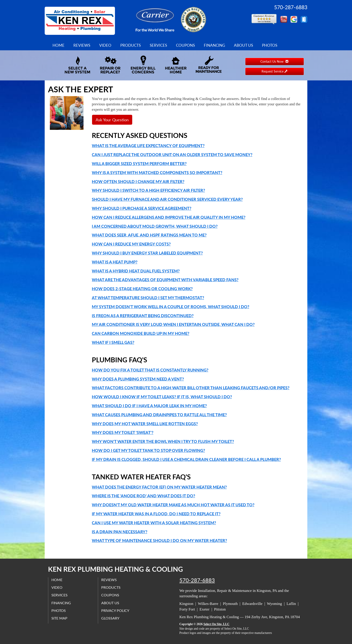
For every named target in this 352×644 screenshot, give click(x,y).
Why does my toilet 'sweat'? (123, 432)
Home (58, 45)
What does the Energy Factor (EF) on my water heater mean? (159, 487)
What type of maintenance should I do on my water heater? (159, 540)
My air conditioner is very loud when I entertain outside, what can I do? (173, 324)
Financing (214, 45)
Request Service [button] (275, 71)
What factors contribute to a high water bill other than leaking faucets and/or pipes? (191, 388)
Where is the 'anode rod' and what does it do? (143, 496)
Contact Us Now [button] (274, 61)
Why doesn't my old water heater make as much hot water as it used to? (173, 505)
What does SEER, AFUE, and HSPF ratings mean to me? (149, 235)
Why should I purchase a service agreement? (142, 208)
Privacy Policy (115, 610)
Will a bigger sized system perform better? (139, 164)
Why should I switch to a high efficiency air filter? (148, 190)
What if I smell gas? (113, 342)
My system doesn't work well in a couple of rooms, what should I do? (170, 307)
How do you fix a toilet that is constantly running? (150, 370)
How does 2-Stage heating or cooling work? (142, 289)
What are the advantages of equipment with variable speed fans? (165, 280)
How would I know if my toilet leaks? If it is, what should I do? (162, 397)
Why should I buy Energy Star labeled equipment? (147, 253)
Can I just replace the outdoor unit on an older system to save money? (172, 155)
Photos (270, 45)
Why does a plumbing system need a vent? (138, 379)
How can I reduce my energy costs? (131, 244)
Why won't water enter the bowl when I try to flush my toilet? (163, 441)
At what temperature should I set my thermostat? (148, 298)
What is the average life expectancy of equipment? (148, 146)
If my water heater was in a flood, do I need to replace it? (156, 514)
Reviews (82, 45)
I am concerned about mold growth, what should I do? (155, 226)
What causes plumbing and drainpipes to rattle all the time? (159, 415)
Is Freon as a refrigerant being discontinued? (143, 316)
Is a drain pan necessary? (120, 532)
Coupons (185, 45)
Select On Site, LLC (216, 624)
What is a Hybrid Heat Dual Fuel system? (136, 271)
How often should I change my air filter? (138, 181)
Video (105, 45)
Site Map (60, 618)
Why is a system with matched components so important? (157, 173)
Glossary (111, 618)
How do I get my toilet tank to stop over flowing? (148, 450)
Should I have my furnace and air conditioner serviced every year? (167, 199)
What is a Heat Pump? (115, 262)
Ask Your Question (112, 120)
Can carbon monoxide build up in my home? (141, 333)
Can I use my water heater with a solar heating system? (154, 523)
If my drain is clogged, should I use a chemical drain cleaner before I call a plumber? (186, 459)
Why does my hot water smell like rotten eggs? (145, 424)
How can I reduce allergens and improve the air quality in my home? (169, 217)
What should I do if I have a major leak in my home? (149, 406)
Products (131, 45)
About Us (243, 45)
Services (158, 45)
